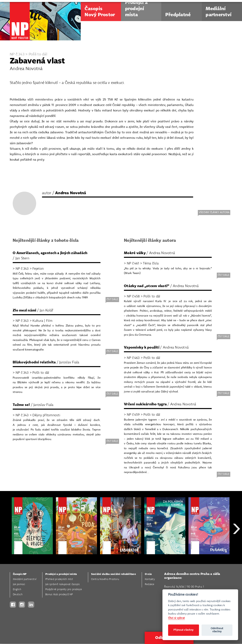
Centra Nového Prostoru (105, 579)
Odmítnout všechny (217, 630)
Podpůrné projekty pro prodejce (64, 589)
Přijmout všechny (183, 630)
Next (237, 543)
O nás (148, 574)
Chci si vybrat (177, 618)
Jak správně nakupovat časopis (63, 584)
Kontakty (150, 579)
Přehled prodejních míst (59, 579)
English (17, 589)
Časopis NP (20, 574)
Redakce (150, 584)
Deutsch (18, 595)
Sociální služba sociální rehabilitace (113, 574)
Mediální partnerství (25, 579)
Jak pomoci (19, 584)
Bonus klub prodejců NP (59, 595)
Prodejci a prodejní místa (61, 574)
